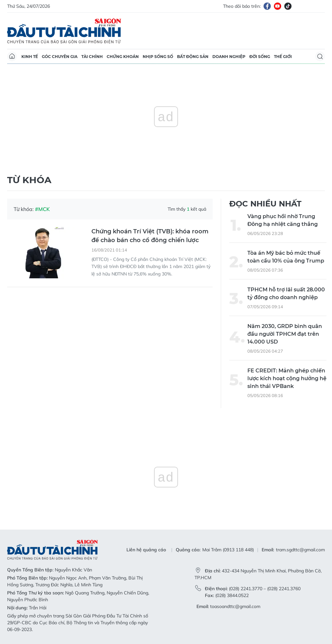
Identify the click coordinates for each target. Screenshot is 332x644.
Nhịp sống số (158, 57)
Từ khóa (29, 180)
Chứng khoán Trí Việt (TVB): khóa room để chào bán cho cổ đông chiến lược (150, 236)
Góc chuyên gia (60, 57)
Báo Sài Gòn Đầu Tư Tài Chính (64, 31)
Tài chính (92, 57)
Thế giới (283, 57)
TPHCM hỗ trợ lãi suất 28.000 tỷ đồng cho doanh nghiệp (286, 293)
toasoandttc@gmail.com (235, 606)
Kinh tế (30, 57)
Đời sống (260, 57)
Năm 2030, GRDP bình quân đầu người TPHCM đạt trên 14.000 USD (285, 334)
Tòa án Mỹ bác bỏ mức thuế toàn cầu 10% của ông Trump (286, 257)
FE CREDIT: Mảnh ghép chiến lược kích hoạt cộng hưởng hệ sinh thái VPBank (287, 378)
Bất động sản (193, 57)
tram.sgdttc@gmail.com (300, 550)
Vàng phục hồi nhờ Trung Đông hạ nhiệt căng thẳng (283, 220)
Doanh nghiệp (229, 57)
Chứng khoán (123, 57)
